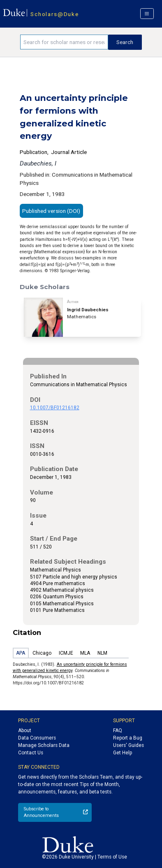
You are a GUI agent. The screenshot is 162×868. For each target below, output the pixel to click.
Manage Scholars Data (44, 745)
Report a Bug (128, 738)
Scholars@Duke (54, 14)
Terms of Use (112, 857)
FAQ (118, 730)
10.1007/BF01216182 (55, 408)
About (25, 730)
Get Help (123, 753)
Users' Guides (128, 745)
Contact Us (31, 753)
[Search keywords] (64, 42)
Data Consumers (37, 738)
